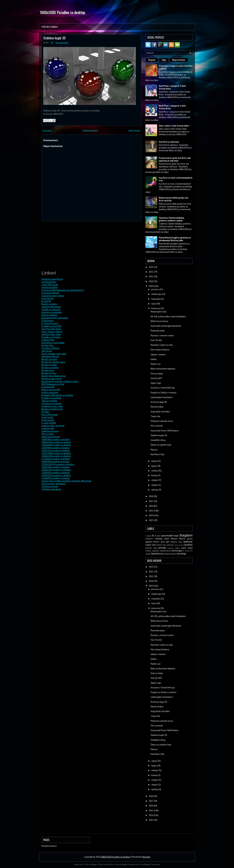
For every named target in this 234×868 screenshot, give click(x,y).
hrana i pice (159, 542)
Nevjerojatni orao (159, 312)
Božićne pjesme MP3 (51, 390)
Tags (164, 60)
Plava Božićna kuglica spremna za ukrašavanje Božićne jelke (175, 239)
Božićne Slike (48, 345)
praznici (188, 545)
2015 (151, 511)
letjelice (174, 542)
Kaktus (154, 359)
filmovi (182, 539)
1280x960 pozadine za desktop (56, 448)
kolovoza (156, 308)
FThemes (86, 864)
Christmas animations (51, 489)
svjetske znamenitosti (161, 551)
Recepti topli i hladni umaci (54, 376)
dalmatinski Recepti (50, 357)
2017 (151, 501)
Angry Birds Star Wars (160, 412)
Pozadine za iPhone (50, 348)
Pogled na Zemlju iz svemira (163, 393)
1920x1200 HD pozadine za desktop (58, 464)
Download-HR (48, 387)
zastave (173, 554)
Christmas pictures (50, 486)
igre (168, 542)
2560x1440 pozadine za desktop (56, 456)
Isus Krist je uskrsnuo (169, 142)
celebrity (159, 539)
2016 (151, 506)
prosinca (155, 289)
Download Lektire (49, 287)
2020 (151, 281)
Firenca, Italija (157, 374)
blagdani (186, 535)
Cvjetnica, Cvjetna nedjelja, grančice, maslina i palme (171, 219)
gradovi (149, 542)
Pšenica (154, 450)
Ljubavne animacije (50, 431)
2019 (151, 286)
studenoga (156, 294)
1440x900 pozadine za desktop (56, 462)
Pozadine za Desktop (51, 337)
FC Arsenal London (50, 323)
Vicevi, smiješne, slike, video (54, 354)
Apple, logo (156, 383)
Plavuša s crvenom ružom (162, 336)
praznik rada (151, 548)
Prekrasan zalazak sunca (162, 421)
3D (52, 43)
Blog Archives (179, 60)
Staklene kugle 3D (54, 38)
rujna (154, 304)
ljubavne (188, 541)
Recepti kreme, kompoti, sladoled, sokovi (60, 381)
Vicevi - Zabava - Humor (52, 332)
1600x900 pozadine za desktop (56, 439)
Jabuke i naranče (158, 355)
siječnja (155, 490)
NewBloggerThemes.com (150, 864)
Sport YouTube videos (51, 329)
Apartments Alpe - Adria (52, 406)
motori (159, 545)
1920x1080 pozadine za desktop (56, 445)
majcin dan (151, 545)
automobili (167, 535)
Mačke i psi (156, 364)
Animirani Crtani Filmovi (52, 279)
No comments (62, 43)
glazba (190, 539)
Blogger (146, 857)
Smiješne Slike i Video (51, 334)
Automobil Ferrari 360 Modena (165, 431)
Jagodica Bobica (49, 282)
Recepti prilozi (48, 370)
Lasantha (110, 864)
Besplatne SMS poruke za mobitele (57, 395)
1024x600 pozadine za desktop (56, 478)
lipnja (154, 466)
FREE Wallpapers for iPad (53, 384)
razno (184, 548)
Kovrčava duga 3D (159, 402)
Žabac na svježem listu (161, 445)
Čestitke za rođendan (51, 310)
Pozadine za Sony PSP (51, 326)
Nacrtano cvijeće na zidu (162, 345)
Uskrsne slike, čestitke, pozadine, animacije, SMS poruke (66, 481)
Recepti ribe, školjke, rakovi (53, 362)
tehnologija (177, 551)
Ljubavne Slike (48, 340)
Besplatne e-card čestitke (53, 343)
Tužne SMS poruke (50, 285)
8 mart (158, 536)
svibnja (155, 471)
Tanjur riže (155, 416)
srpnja (154, 461)
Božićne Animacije (50, 392)
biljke (176, 536)
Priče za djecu (48, 434)
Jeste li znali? (47, 417)
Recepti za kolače (49, 304)
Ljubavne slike (48, 428)
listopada (156, 299)
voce (167, 554)
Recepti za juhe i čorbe (52, 379)
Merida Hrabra (157, 407)
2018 (151, 496)
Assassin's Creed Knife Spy (163, 388)
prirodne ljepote (174, 548)
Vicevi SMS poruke (50, 415)
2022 (151, 272)
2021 (151, 277)
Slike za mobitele (49, 315)
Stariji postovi (134, 130)
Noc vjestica (168, 545)
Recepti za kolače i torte (52, 409)
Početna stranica (50, 27)
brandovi (149, 539)
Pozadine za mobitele (51, 398)
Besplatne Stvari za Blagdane (55, 318)
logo (180, 542)
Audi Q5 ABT (156, 378)
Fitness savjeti (48, 420)
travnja (155, 475)
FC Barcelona (47, 321)
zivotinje (181, 554)
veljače (155, 485)
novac (176, 545)
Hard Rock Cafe (157, 454)
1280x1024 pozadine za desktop (56, 475)
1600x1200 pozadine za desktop (56, 470)
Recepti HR (46, 301)
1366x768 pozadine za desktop (56, 467)
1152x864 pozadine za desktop (56, 459)
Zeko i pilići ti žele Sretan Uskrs (174, 126)
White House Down (159, 321)
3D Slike (45, 412)
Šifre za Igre (47, 351)
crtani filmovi (171, 539)
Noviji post (47, 130)
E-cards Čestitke (49, 423)
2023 (151, 267)
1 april (148, 536)
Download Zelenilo (50, 293)
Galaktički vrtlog (158, 440)
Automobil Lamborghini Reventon (166, 326)
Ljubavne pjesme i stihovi (53, 296)
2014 (151, 515)
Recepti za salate (49, 365)
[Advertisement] (66, 245)
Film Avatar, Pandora (160, 350)
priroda (162, 548)
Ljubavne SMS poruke (51, 307)
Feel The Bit (156, 340)
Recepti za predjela (50, 368)
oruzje (181, 545)
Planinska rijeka (158, 331)
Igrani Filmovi (48, 298)
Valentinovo (157, 554)
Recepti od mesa (49, 373)
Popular (152, 60)
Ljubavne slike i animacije (53, 426)
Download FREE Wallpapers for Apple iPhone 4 (63, 290)
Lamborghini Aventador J (162, 397)
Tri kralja (186, 551)
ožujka (155, 480)
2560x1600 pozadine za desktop (56, 453)
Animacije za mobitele (52, 312)
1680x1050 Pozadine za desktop (62, 12)
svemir (148, 551)
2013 (151, 520)
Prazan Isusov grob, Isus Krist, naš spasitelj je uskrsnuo (175, 159)
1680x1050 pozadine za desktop (56, 442)
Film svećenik (157, 426)
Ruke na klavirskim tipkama (163, 369)
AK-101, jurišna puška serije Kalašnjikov (168, 317)
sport (190, 548)
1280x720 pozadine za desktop (56, 451)
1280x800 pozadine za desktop (56, 473)
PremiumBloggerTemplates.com (127, 864)
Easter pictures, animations (54, 484)
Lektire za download (51, 437)
